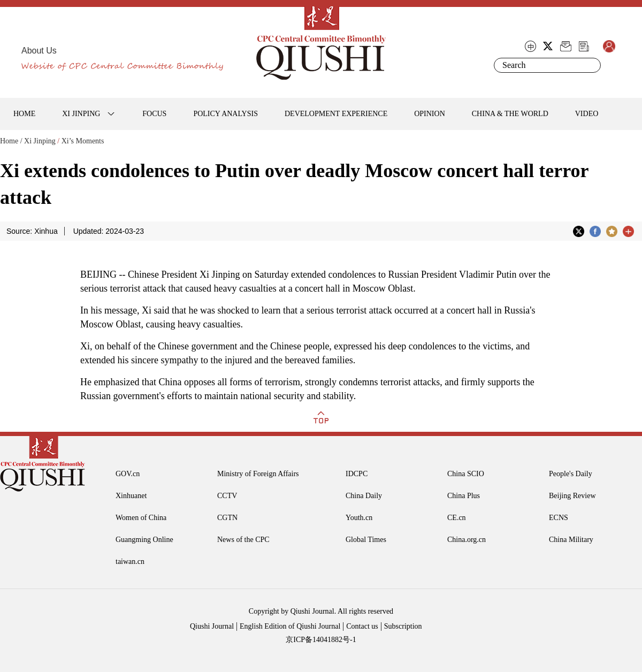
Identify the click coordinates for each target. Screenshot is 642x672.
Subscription (403, 626)
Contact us (362, 626)
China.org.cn (467, 540)
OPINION (430, 114)
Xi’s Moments (83, 141)
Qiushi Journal (212, 626)
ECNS (559, 518)
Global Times (366, 540)
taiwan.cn (130, 562)
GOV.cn (128, 474)
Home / (11, 141)
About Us (39, 51)
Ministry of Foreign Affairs (258, 474)
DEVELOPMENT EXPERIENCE (336, 114)
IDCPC (357, 474)
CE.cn (457, 518)
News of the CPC (243, 540)
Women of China (141, 518)
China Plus (464, 496)
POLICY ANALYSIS (226, 114)
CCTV (227, 496)
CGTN (227, 518)
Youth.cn (359, 518)
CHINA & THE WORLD (510, 114)
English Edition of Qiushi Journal (290, 626)
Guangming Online (144, 540)
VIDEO (587, 114)
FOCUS (154, 114)
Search (591, 65)
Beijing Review (572, 496)
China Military (571, 540)
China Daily (364, 496)
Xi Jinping (40, 141)
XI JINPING (81, 114)
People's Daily (571, 474)
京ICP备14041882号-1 (321, 640)
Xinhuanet (131, 496)
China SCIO (466, 474)
